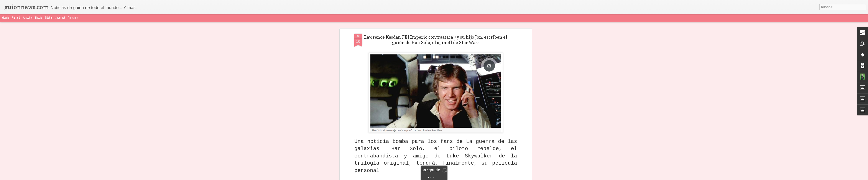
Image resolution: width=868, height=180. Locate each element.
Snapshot (60, 18)
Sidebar (49, 18)
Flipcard (16, 18)
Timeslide (73, 18)
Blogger (520, 177)
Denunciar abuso (536, 177)
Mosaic (39, 18)
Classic (6, 18)
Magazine (28, 18)
